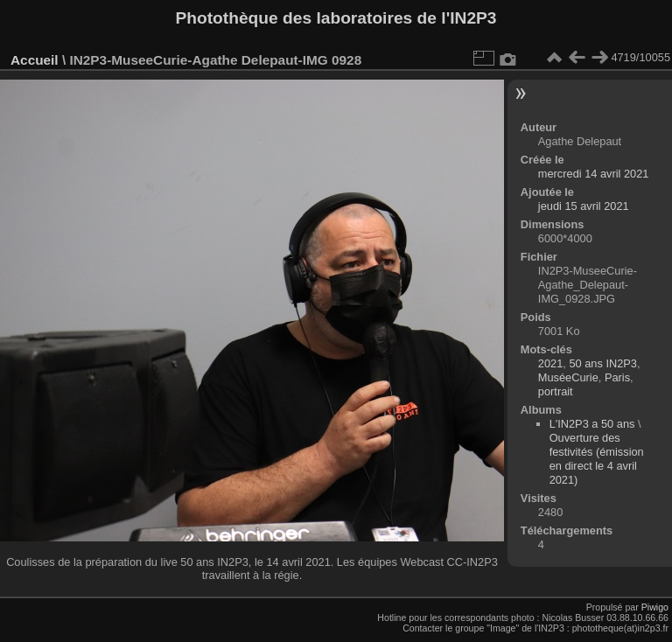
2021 (550, 363)
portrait (556, 391)
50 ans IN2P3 (603, 363)
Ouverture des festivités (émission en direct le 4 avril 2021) (597, 459)
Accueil (35, 60)
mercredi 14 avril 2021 (594, 174)
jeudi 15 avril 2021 (584, 206)
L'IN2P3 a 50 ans (592, 424)
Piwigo (655, 607)
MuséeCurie (568, 377)
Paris (617, 377)
